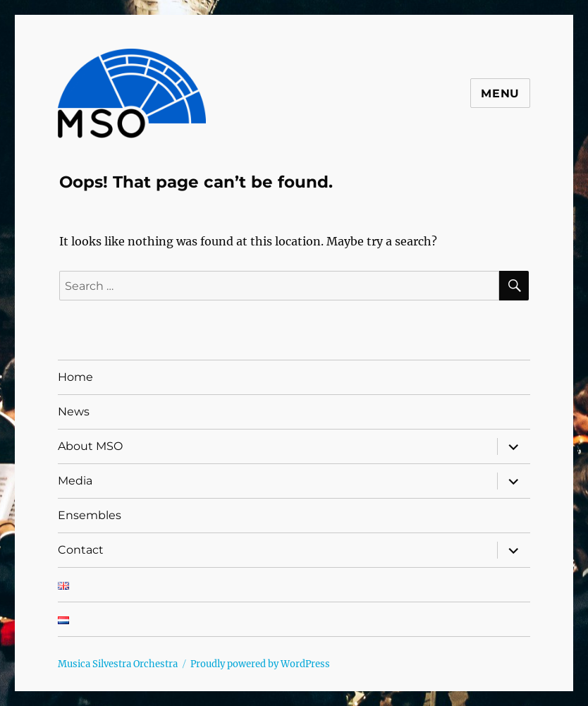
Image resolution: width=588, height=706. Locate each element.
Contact (81, 550)
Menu (500, 93)
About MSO (90, 446)
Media (75, 481)
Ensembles (90, 515)
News (74, 412)
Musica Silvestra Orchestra (118, 664)
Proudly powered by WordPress (260, 664)
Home (75, 377)
